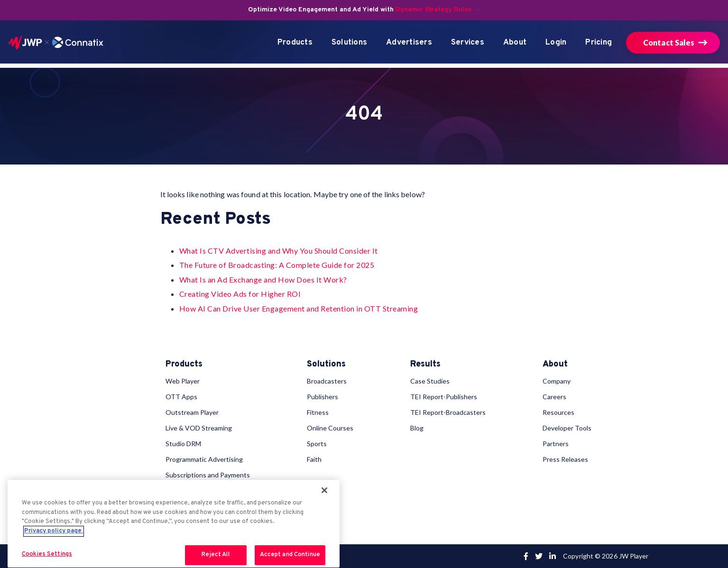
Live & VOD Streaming (199, 428)
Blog (417, 428)
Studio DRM (183, 444)
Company (557, 381)
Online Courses (330, 428)
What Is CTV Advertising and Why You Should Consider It (279, 251)
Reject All (215, 555)
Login (556, 43)
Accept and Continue (290, 555)
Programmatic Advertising (204, 459)
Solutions (349, 43)
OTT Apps (181, 397)
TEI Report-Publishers (444, 397)
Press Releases (565, 459)
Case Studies (430, 381)
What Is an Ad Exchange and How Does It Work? (263, 279)
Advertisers (409, 43)
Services (468, 43)
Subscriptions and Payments (208, 475)
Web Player (183, 381)
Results (425, 365)
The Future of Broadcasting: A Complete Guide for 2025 (277, 265)
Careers (554, 397)
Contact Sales (669, 42)
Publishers (323, 397)
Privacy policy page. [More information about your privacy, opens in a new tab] (54, 531)
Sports (317, 444)
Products (295, 43)
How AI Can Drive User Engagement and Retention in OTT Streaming (299, 308)
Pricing (599, 43)
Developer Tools (567, 428)
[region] (174, 524)
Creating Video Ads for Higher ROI (240, 294)
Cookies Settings (47, 554)
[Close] (324, 490)
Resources (558, 412)
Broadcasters (327, 381)
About (515, 43)
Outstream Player (192, 412)
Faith (314, 459)
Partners (556, 444)
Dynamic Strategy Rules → (438, 10)
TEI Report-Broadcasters (448, 412)
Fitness (318, 412)
